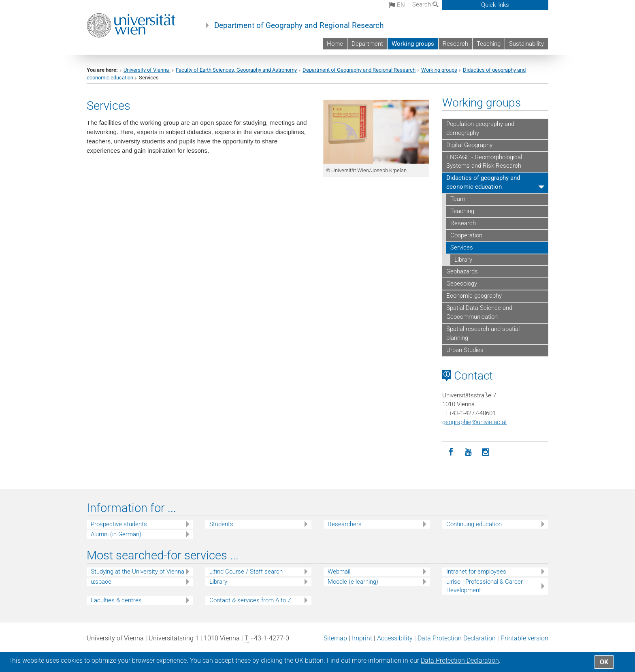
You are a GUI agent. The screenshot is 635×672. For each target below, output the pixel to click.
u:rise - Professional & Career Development (485, 586)
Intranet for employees (476, 572)
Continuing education (474, 524)
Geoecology (462, 284)
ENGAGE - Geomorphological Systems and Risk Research (484, 162)
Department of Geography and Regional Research (299, 26)
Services (462, 247)
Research (455, 44)
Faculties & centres (116, 600)
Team (458, 199)
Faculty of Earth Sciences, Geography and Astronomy (236, 70)
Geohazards (462, 271)
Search (425, 4)
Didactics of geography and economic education (483, 182)
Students (221, 524)
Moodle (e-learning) (353, 582)
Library (463, 260)
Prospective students (119, 524)
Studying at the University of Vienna (137, 572)
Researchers (345, 524)
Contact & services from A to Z (250, 600)
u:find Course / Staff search (246, 572)
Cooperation (466, 235)
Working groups (413, 44)
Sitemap (335, 638)
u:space (101, 582)
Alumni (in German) (116, 534)
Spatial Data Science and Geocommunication (479, 312)
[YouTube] (468, 452)
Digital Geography (469, 145)
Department (367, 44)
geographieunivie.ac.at (475, 422)
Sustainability (526, 44)
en (397, 5)
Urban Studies (465, 350)
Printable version (524, 638)
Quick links (495, 5)
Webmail (339, 572)
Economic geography (474, 296)
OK (604, 662)
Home (335, 44)
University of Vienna (147, 70)
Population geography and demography (480, 128)
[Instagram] (486, 452)
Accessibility (395, 638)
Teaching (489, 44)
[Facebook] (451, 452)
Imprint (362, 638)
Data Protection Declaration (457, 638)
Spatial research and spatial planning (483, 333)
